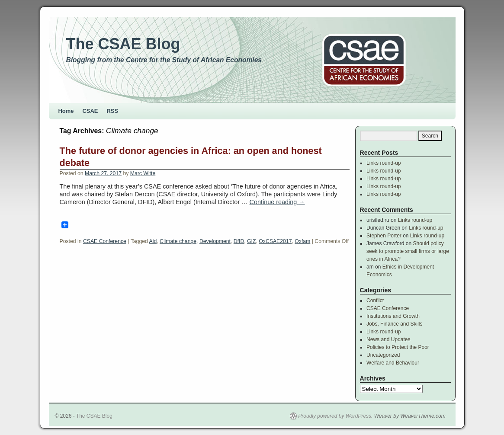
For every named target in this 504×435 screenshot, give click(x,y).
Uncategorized (383, 355)
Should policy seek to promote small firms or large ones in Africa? (408, 251)
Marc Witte (143, 173)
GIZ (251, 241)
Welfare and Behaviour (393, 363)
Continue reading (277, 202)
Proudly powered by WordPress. (335, 416)
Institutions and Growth (393, 316)
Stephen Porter (384, 236)
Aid (153, 241)
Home (66, 111)
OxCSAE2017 (275, 241)
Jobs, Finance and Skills (394, 324)
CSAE (90, 111)
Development (215, 241)
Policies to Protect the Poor (398, 347)
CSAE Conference (105, 241)
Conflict (375, 301)
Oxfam (302, 241)
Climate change (178, 241)
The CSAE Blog (123, 44)
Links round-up (384, 163)
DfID (239, 241)
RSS (113, 111)
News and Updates (388, 339)
